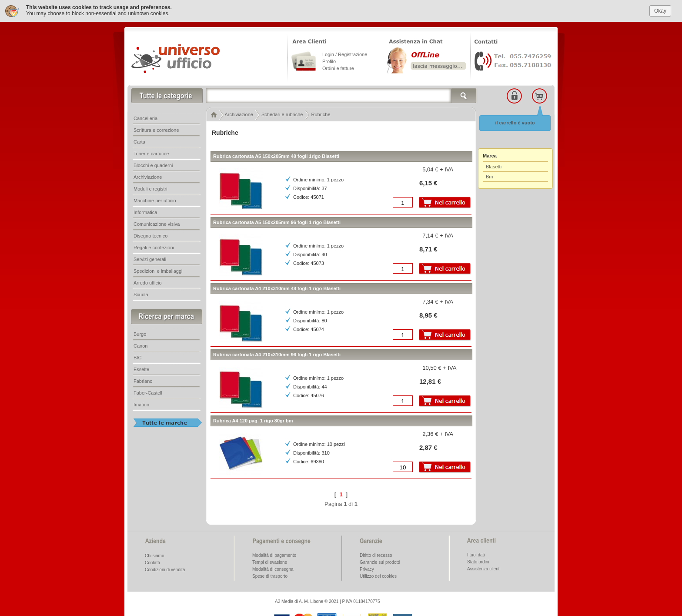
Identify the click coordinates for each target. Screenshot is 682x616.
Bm (490, 176)
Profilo (329, 61)
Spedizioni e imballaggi (158, 271)
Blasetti (494, 166)
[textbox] (341, 95)
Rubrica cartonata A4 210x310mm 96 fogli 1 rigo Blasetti (277, 354)
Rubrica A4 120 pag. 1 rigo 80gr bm (253, 420)
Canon (140, 345)
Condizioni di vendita (165, 569)
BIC (137, 357)
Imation (141, 404)
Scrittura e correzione (156, 130)
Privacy (367, 569)
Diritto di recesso (376, 555)
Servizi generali (150, 259)
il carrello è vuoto (515, 122)
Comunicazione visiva (157, 224)
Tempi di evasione (270, 562)
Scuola (141, 294)
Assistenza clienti (484, 568)
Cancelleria (145, 118)
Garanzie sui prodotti (380, 562)
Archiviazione (148, 177)
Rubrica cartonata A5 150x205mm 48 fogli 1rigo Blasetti (276, 156)
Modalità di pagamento (274, 555)
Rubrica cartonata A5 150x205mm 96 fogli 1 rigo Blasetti (277, 222)
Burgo (140, 334)
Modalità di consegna (273, 569)
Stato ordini (478, 561)
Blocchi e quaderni (153, 165)
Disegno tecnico (150, 235)
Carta (139, 141)
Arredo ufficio (148, 282)
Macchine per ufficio (155, 200)
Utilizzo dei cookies (378, 576)
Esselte (141, 369)
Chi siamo (154, 555)
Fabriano (143, 381)
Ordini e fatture (338, 68)
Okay (660, 10)
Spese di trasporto (270, 576)
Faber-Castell (148, 392)
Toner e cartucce (151, 153)
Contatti (152, 562)
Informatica (145, 212)
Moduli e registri (150, 188)
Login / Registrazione (345, 54)
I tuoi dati (476, 554)
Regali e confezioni (154, 247)
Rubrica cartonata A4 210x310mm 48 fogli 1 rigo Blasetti (277, 288)
